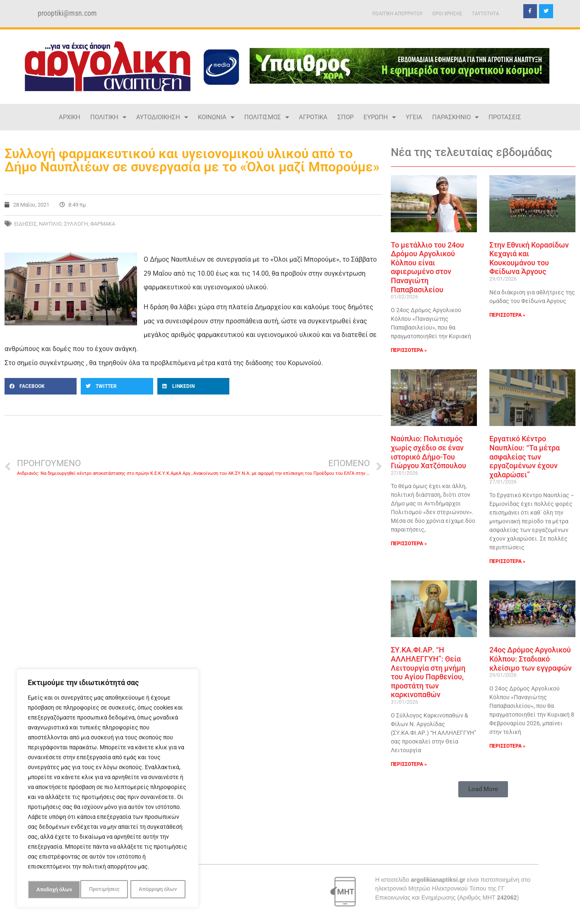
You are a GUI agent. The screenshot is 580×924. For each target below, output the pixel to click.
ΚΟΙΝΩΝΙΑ (216, 117)
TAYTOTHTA (486, 13)
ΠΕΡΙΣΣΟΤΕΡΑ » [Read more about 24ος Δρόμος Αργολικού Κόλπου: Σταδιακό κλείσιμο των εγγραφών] (507, 746)
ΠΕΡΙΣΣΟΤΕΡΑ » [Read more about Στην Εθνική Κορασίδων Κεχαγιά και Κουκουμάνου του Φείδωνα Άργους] (507, 315)
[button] (41, 386)
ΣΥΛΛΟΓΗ (76, 224)
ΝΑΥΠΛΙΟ (50, 224)
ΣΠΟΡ (345, 117)
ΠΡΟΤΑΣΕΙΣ (505, 117)
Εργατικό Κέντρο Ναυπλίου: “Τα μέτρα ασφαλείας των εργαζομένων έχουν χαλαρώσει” (525, 456)
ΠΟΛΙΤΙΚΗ (108, 117)
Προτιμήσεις (51, 890)
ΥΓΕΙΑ (414, 117)
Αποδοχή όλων (161, 890)
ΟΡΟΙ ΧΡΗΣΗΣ (447, 13)
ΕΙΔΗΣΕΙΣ (25, 224)
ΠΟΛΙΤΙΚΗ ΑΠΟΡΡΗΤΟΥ (397, 13)
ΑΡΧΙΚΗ (70, 117)
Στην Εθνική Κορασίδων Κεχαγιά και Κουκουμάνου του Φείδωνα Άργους (529, 258)
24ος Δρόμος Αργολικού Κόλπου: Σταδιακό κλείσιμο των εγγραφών (531, 659)
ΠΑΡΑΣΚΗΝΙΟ (455, 117)
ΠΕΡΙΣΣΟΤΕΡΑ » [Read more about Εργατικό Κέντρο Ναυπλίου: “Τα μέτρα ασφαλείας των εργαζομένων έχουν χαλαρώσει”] (507, 561)
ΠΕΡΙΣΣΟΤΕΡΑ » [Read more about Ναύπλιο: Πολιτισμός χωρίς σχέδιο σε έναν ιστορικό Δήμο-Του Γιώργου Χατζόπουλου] (409, 544)
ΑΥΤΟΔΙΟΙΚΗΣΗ (162, 117)
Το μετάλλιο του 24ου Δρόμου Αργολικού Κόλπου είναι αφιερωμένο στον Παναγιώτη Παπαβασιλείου (427, 267)
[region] (108, 789)
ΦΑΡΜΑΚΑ (103, 224)
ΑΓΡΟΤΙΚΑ (313, 117)
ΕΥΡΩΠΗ (380, 117)
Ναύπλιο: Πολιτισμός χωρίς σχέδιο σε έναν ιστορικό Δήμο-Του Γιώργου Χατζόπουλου (428, 452)
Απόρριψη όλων (105, 890)
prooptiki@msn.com (67, 13)
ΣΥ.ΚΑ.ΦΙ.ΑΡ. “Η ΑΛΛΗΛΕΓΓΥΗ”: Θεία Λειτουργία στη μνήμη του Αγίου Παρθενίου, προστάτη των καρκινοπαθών (428, 672)
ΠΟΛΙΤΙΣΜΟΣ (267, 117)
